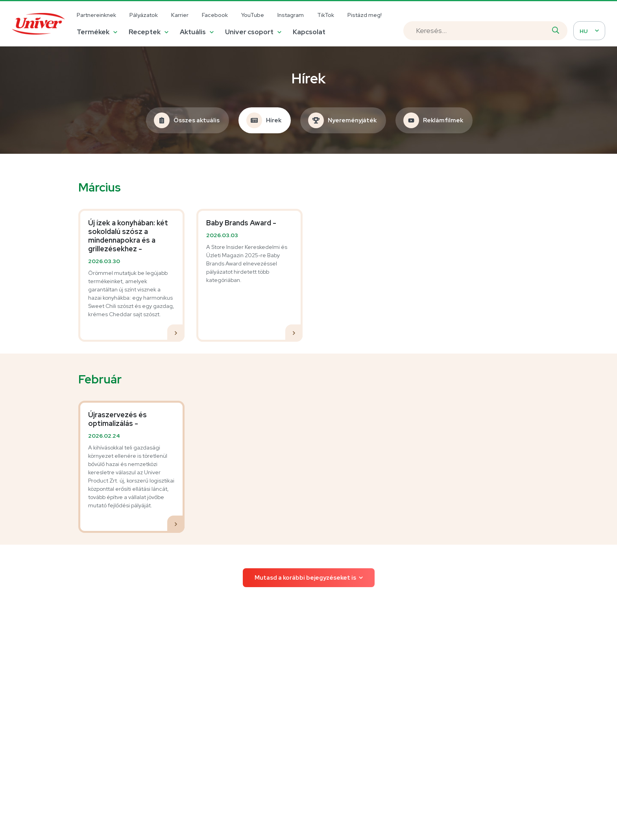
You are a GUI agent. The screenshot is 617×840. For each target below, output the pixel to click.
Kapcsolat (309, 32)
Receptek (145, 32)
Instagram (291, 15)
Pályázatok (144, 15)
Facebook (215, 15)
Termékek (93, 32)
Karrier (180, 15)
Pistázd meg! (365, 15)
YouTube (253, 15)
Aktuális (193, 32)
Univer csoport (249, 32)
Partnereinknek (96, 15)
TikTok (326, 15)
